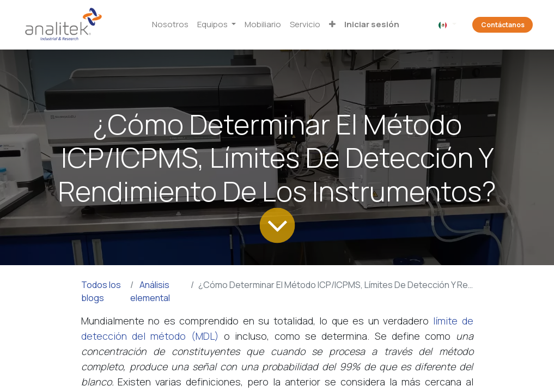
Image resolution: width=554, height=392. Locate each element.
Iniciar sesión (372, 24)
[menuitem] (170, 25)
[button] (332, 25)
